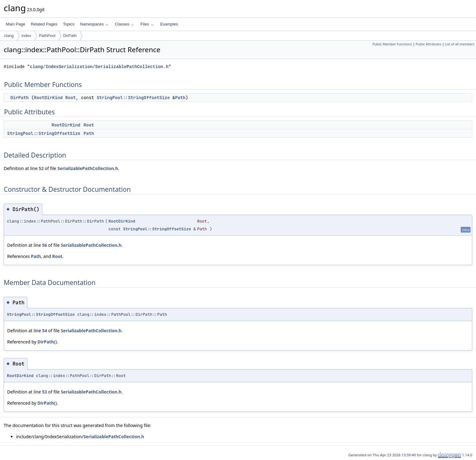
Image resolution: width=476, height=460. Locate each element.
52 (41, 168)
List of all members (460, 44)
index (26, 36)
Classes (124, 24)
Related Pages (44, 24)
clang (9, 36)
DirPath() (47, 342)
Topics (69, 24)
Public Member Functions (392, 44)
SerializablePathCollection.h (88, 168)
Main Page (16, 24)
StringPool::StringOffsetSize (133, 98)
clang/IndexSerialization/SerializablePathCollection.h (99, 67)
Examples (169, 24)
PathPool (47, 36)
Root (71, 98)
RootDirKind (48, 98)
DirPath (70, 36)
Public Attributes (429, 44)
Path (180, 98)
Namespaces (94, 24)
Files (147, 24)
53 (44, 392)
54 (44, 331)
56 (44, 245)
